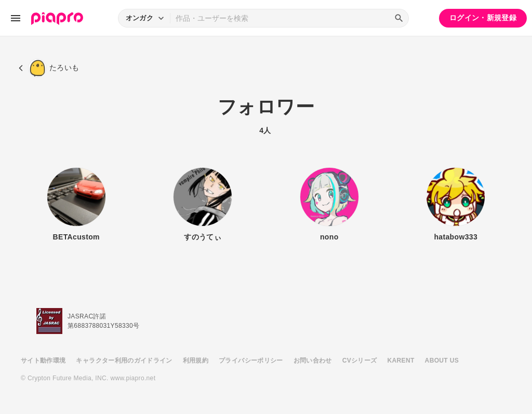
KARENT (401, 360)
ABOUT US (442, 360)
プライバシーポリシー (251, 360)
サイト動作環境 (43, 360)
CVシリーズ (360, 360)
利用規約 (196, 360)
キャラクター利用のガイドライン (124, 360)
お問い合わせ (313, 360)
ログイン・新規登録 (483, 18)
